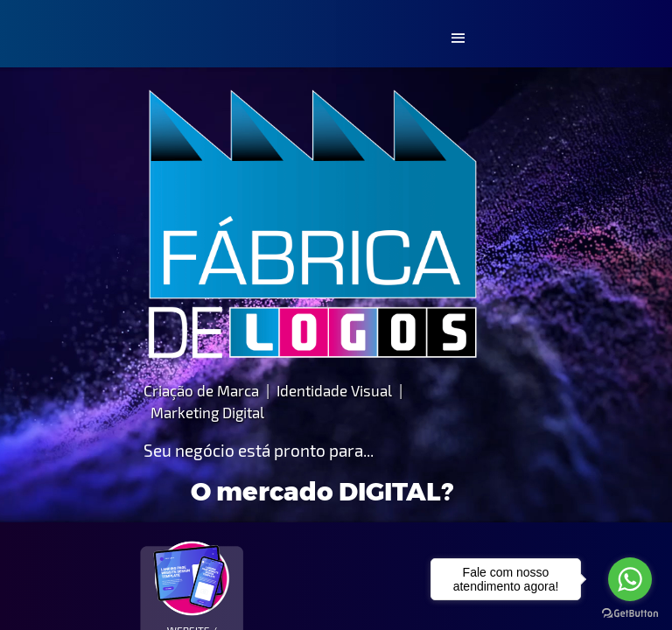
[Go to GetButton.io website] (630, 612)
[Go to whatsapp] (630, 579)
